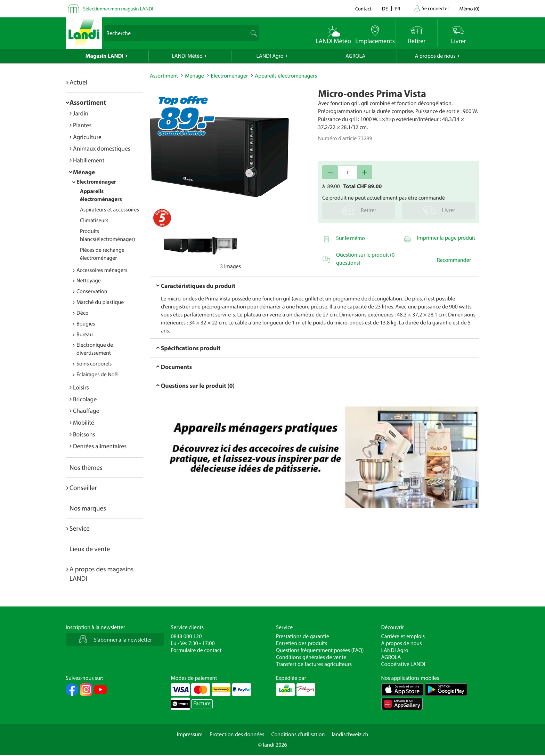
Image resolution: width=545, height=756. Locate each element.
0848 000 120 (186, 636)
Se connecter (435, 8)
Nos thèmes (86, 467)
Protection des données (237, 734)
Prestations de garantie (303, 636)
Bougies (86, 324)
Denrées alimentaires (100, 446)
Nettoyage (89, 281)
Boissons (84, 434)
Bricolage (85, 399)
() (469, 9)
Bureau (85, 335)
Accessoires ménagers (102, 270)
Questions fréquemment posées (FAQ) (320, 650)
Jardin (81, 113)
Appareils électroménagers (286, 76)
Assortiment (88, 102)
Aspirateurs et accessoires (109, 210)
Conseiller (83, 488)
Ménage (84, 172)
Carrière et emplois (403, 636)
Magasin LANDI (104, 56)
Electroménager (96, 182)
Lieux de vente (90, 549)
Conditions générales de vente (311, 657)
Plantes (82, 125)
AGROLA (355, 56)
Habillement (89, 160)
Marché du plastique (100, 302)
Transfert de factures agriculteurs (314, 664)
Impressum (190, 734)
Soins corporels (94, 364)
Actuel (78, 82)
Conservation (92, 291)
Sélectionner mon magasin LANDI (118, 9)
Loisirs (81, 387)
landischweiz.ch (350, 734)
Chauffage (86, 411)
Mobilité (84, 422)
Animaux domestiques (102, 148)
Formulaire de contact (196, 650)
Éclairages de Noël (97, 375)
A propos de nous (435, 56)
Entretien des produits (302, 643)
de (385, 9)
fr (398, 9)
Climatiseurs (94, 220)
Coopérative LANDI (403, 664)
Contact (363, 9)
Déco (83, 313)
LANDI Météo (187, 56)
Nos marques (88, 508)
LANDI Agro (270, 56)
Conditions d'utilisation (298, 734)
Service (80, 528)
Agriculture (87, 137)
